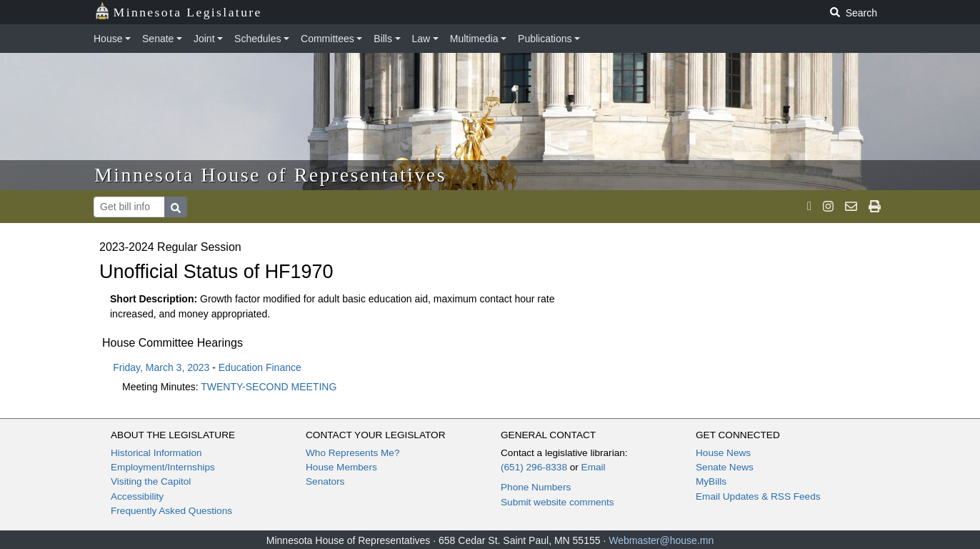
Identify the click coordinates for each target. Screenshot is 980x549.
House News (723, 453)
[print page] (875, 207)
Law (421, 39)
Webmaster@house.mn (661, 540)
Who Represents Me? (352, 453)
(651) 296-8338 (534, 467)
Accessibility (137, 496)
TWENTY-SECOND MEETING (269, 387)
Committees (327, 39)
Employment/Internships (163, 467)
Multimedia (474, 39)
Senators (325, 481)
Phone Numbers (536, 487)
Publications (545, 39)
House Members (341, 467)
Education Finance (260, 367)
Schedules (257, 39)
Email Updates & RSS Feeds (758, 496)
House (108, 39)
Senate (158, 39)
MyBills (711, 481)
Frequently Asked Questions (171, 511)
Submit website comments (557, 502)
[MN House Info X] (809, 207)
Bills (383, 39)
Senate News (725, 467)
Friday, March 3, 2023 (161, 367)
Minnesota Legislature (178, 11)
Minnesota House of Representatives (270, 175)
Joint (204, 39)
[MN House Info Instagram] (828, 207)
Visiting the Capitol (151, 481)
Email (594, 467)
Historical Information (156, 453)
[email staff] (851, 207)
